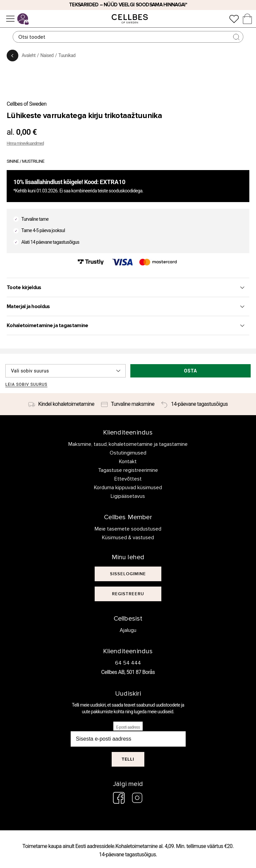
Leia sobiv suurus (26, 385)
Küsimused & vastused (128, 538)
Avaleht (28, 55)
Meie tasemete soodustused (128, 529)
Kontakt (128, 462)
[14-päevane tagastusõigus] (194, 404)
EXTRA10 (112, 182)
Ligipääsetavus (128, 496)
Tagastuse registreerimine (128, 470)
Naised (47, 55)
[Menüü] (10, 19)
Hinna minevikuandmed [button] (25, 143)
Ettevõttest (128, 479)
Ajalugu (128, 630)
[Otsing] (128, 37)
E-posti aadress (128, 727)
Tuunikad (67, 55)
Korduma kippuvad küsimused (128, 488)
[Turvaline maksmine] (128, 404)
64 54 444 (128, 663)
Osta (191, 371)
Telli (128, 759)
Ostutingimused (128, 453)
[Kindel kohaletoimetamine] (61, 404)
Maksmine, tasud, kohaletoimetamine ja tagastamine (128, 444)
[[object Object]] (128, 574)
